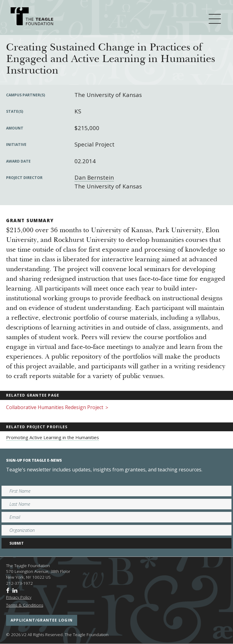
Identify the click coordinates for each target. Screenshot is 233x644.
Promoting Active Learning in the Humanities (53, 437)
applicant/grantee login (42, 620)
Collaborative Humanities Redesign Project (57, 408)
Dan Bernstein (94, 177)
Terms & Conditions (25, 605)
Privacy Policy (19, 597)
